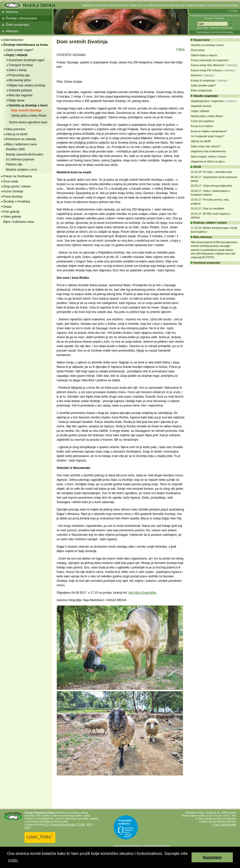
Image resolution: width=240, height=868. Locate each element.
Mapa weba (202, 28)
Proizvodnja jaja (19, 75)
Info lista (223, 5)
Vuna (125, 5)
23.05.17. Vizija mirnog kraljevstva (211, 186)
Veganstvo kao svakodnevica (208, 151)
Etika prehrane (16, 129)
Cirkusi (133, 5)
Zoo (140, 5)
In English (233, 11)
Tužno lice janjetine (202, 121)
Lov (145, 5)
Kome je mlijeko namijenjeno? (209, 131)
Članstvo (212, 5)
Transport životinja (21, 65)
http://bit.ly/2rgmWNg (142, 593)
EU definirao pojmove (20, 159)
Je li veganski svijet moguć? (208, 136)
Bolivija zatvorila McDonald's (25, 154)
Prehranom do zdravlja (21, 139)
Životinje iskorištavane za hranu (26, 45)
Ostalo (8, 207)
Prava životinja (13, 197)
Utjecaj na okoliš (17, 134)
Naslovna (12, 12)
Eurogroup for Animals (63, 825)
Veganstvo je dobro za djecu (208, 161)
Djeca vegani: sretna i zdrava (208, 156)
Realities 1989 (15, 149)
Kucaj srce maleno (202, 126)
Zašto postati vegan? (20, 50)
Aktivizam (12, 31)
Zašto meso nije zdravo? (206, 146)
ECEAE (81, 825)
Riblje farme (17, 101)
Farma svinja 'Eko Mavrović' (208, 65)
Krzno (111, 5)
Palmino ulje (14, 164)
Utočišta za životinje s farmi (28, 105)
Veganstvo (88, 5)
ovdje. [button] (13, 860)
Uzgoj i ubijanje (17, 55)
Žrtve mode (11, 181)
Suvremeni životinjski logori (27, 60)
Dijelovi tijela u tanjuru (204, 55)
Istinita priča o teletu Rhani (29, 116)
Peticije (190, 5)
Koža (118, 5)
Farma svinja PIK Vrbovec (207, 70)
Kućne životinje (166, 5)
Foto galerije (11, 212)
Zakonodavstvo (13, 40)
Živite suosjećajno (17, 25)
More (181, 49)
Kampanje (200, 5)
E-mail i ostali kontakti (224, 825)
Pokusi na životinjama (18, 176)
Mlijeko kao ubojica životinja (27, 85)
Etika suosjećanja (201, 90)
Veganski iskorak (201, 106)
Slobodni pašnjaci (20, 90)
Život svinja (198, 50)
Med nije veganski (21, 95)
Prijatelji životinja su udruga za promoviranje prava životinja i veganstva (214, 17)
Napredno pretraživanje (221, 28)
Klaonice (196, 75)
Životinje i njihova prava (21, 18)
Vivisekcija (101, 5)
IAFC (89, 825)
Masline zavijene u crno (21, 170)
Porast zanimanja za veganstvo (210, 60)
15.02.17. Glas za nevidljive (207, 208)
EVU (47, 825)
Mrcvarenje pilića (20, 80)
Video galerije (12, 217)
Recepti (180, 5)
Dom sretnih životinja (26, 110)
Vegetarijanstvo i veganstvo (207, 101)
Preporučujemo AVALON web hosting (214, 32)
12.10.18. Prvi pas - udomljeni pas (211, 172)
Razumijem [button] (212, 857)
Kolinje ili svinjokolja (203, 80)
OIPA (27, 828)
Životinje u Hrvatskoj (17, 202)
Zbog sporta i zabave (17, 186)
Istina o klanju (18, 70)
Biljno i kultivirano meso (21, 144)
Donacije (233, 5)
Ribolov (153, 5)
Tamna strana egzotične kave (28, 122)
